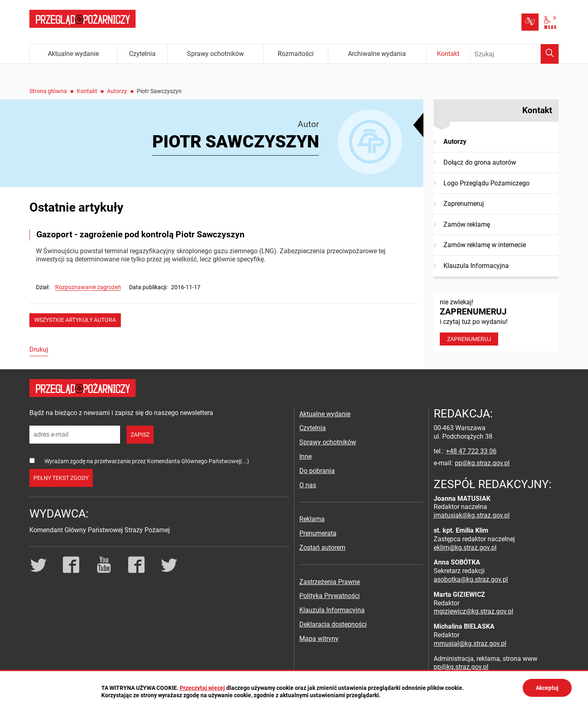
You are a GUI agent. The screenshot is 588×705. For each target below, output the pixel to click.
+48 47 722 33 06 (471, 451)
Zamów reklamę (467, 224)
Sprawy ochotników (328, 442)
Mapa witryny (319, 639)
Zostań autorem (322, 548)
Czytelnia (313, 428)
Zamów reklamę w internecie (485, 245)
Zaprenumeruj (464, 204)
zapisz (140, 435)
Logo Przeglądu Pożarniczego (487, 183)
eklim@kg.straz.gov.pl (465, 548)
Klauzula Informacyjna (476, 266)
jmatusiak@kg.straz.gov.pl (472, 515)
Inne (305, 456)
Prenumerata (318, 533)
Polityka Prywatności (330, 596)
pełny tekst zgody (61, 478)
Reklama (312, 519)
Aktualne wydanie (325, 414)
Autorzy (117, 91)
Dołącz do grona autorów (480, 162)
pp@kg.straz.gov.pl (482, 463)
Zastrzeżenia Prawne (330, 582)
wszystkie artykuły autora (75, 320)
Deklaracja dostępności (333, 624)
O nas (308, 485)
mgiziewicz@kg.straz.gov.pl (473, 611)
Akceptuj (547, 688)
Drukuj (39, 349)
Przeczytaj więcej (202, 688)
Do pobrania (317, 471)
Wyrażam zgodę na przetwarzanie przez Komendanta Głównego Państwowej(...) (147, 461)
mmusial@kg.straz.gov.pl (470, 644)
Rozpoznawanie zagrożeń (88, 287)
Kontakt (87, 91)
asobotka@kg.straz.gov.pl (471, 579)
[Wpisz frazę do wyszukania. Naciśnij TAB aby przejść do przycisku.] (514, 54)
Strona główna (48, 91)
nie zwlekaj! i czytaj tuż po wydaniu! (496, 322)
